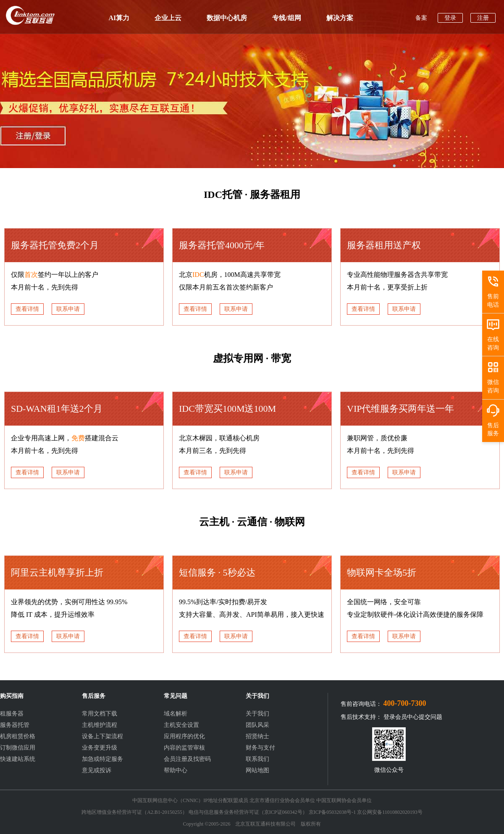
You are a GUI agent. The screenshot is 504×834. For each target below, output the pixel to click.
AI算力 (119, 18)
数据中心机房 (227, 18)
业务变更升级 (100, 748)
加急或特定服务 (102, 759)
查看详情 (27, 309)
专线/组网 (286, 18)
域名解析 (176, 714)
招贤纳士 (257, 736)
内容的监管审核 (184, 748)
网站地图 (257, 770)
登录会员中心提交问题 (413, 717)
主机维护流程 (100, 725)
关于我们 (257, 714)
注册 (483, 18)
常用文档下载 (100, 714)
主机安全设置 (181, 725)
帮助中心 (176, 770)
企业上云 (168, 18)
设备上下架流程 (102, 736)
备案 (421, 18)
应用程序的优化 (184, 736)
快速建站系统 (18, 759)
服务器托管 (15, 725)
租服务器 (12, 714)
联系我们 (257, 759)
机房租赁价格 (18, 736)
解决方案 (340, 18)
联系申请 (68, 309)
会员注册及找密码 (187, 759)
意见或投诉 (97, 770)
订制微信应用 (18, 748)
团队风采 (257, 725)
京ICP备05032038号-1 (332, 812)
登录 (450, 18)
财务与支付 (260, 748)
